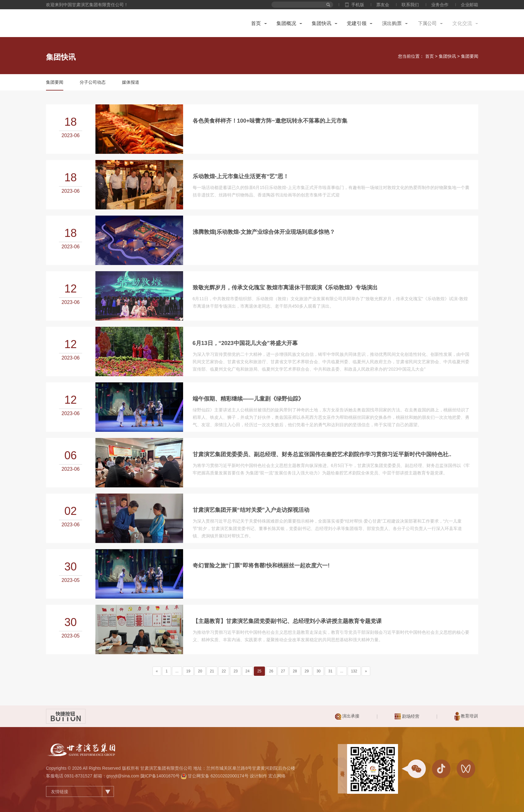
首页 (256, 23)
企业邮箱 (476, 5)
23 (235, 671)
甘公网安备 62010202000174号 (218, 776)
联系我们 (416, 5)
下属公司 (428, 23)
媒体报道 (131, 82)
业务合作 (446, 5)
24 (247, 671)
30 (319, 671)
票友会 (389, 5)
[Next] (366, 671)
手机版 (363, 5)
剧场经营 (407, 716)
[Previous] (157, 671)
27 (283, 671)
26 (271, 671)
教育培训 (466, 716)
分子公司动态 (93, 82)
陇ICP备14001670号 (160, 776)
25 (259, 671)
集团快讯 (322, 23)
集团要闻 (470, 56)
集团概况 (286, 23)
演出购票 (392, 23)
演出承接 (347, 717)
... (177, 671)
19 (188, 671)
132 (354, 671)
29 (307, 671)
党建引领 (357, 23)
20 (200, 671)
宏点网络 (277, 776)
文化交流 (465, 23)
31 (330, 671)
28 (295, 671)
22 (224, 671)
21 (212, 671)
